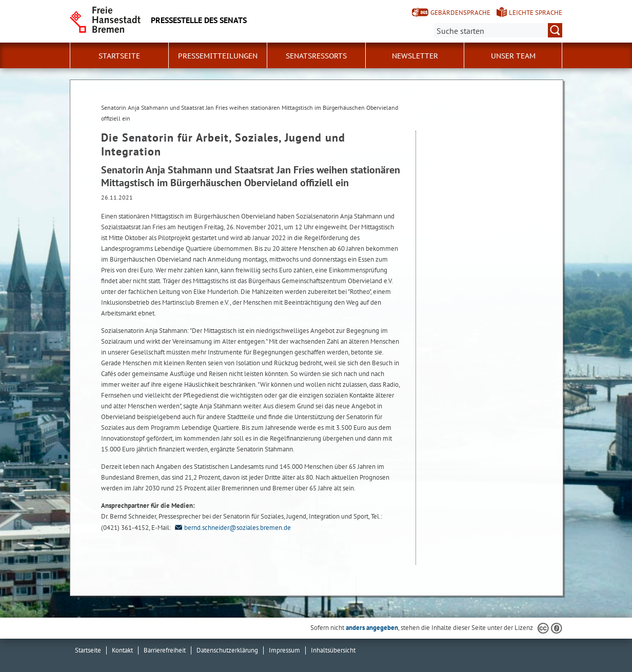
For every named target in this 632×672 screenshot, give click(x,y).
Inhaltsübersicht (333, 650)
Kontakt (122, 650)
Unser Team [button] (513, 56)
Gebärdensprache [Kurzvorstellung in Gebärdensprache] (460, 13)
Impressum (284, 650)
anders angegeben (372, 628)
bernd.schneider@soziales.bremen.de (232, 528)
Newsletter (415, 56)
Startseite (119, 56)
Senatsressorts (316, 56)
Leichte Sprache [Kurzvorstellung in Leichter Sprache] (536, 13)
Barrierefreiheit (165, 650)
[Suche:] (498, 30)
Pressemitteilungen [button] (218, 56)
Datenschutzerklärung (227, 650)
